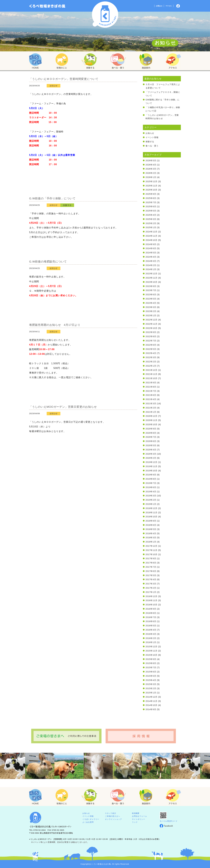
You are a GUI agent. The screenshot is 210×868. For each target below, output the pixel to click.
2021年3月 (151, 404)
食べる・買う (152, 146)
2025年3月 (151, 219)
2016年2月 (151, 638)
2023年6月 (151, 295)
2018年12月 (151, 508)
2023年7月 (151, 290)
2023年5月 (151, 299)
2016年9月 (151, 609)
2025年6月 (151, 206)
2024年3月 (151, 261)
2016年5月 (151, 626)
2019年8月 (151, 479)
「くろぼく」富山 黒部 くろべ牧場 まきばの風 (47, 6)
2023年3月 (151, 307)
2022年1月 (151, 366)
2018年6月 (151, 525)
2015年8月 (151, 663)
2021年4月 (151, 399)
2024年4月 (151, 257)
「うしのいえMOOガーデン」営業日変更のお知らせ (63, 407)
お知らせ (150, 133)
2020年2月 (151, 458)
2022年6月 (151, 345)
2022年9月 (151, 332)
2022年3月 (151, 357)
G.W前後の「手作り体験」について (52, 198)
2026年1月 (151, 177)
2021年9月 (151, 383)
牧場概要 (136, 813)
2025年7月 (151, 202)
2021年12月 (151, 370)
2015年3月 (151, 684)
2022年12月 (151, 320)
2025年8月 (151, 198)
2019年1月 (151, 504)
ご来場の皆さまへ (112, 816)
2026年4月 (151, 165)
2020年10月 (151, 424)
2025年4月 (151, 215)
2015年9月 (151, 659)
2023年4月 (151, 303)
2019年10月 (151, 471)
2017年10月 (151, 554)
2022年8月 (151, 336)
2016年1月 (151, 642)
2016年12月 (151, 596)
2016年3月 (151, 634)
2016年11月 (151, 600)
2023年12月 (151, 274)
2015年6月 (151, 672)
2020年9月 (151, 429)
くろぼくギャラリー (91, 819)
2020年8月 (151, 433)
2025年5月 (151, 211)
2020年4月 (151, 450)
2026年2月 (151, 173)
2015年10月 (151, 655)
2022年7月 (151, 341)
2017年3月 (151, 584)
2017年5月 (151, 575)
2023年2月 (151, 311)
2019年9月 (151, 475)
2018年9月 (151, 521)
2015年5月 (151, 676)
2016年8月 (151, 613)
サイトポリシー (139, 819)
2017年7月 (151, 567)
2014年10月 (151, 705)
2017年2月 (151, 588)
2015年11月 (151, 651)
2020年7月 (151, 437)
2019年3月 (151, 496)
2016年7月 (151, 617)
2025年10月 (151, 190)
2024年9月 (151, 244)
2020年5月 (151, 445)
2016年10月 (151, 605)
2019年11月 (151, 466)
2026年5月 (151, 161)
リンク (135, 822)
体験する (150, 142)
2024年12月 (151, 232)
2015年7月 (151, 667)
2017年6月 (151, 571)
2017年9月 (151, 558)
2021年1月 (151, 412)
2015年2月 (151, 688)
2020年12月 (151, 416)
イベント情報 (152, 137)
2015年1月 (151, 693)
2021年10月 (151, 378)
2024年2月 (151, 265)
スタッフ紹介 (111, 813)
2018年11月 (151, 513)
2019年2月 (151, 500)
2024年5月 (151, 253)
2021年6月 (151, 395)
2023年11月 (151, 278)
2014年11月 (151, 701)
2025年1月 (151, 227)
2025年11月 (151, 186)
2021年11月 (151, 374)
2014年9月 (151, 709)
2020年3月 (151, 454)
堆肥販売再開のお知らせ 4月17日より (55, 325)
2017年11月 (151, 550)
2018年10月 (151, 517)
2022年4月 (151, 353)
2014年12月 (151, 697)
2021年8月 (151, 387)
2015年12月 (151, 647)
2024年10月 (151, 240)
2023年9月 (151, 286)
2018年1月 (151, 542)
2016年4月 (151, 630)
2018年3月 (151, 538)
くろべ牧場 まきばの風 (105, 15)
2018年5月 (151, 529)
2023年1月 (151, 315)
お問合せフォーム (139, 816)
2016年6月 (151, 621)
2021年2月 (151, 408)
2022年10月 (151, 328)
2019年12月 (151, 462)
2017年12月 (151, 546)
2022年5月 (151, 349)
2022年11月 (151, 324)
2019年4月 (151, 492)
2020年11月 (151, 420)
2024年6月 (151, 248)
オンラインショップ (113, 819)
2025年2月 (151, 223)
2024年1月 (151, 269)
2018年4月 (151, 533)
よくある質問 (88, 822)
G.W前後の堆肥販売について (48, 262)
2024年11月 (151, 236)
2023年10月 (151, 282)
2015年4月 (151, 680)
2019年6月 (151, 487)
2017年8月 (151, 563)
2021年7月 (151, 391)
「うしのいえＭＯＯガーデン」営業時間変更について (64, 79)
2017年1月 (151, 592)
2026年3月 (151, 169)
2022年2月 (151, 362)
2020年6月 (151, 441)
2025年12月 (151, 181)
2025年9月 (151, 194)
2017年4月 (151, 579)
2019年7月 (151, 483)
